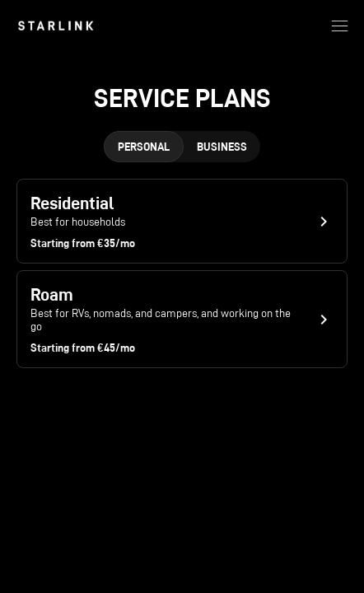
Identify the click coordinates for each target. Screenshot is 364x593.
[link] (56, 26)
